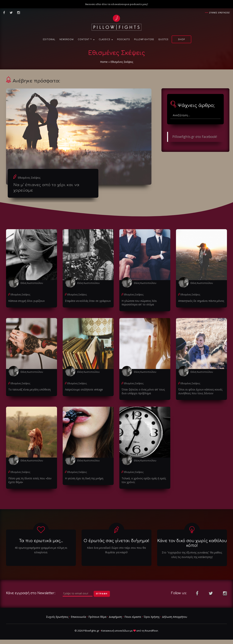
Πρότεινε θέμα (97, 617)
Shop (181, 40)
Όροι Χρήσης (152, 617)
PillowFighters (144, 40)
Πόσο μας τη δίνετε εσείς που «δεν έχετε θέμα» (30, 480)
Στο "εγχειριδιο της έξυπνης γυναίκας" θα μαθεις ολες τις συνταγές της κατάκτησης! (192, 555)
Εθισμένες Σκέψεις (29, 178)
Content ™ (86, 40)
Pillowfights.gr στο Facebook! (195, 137)
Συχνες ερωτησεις (219, 13)
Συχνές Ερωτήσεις (57, 617)
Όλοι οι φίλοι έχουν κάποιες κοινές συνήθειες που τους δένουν (200, 391)
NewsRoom (67, 40)
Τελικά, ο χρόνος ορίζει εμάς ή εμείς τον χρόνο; (144, 480)
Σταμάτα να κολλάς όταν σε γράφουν (88, 301)
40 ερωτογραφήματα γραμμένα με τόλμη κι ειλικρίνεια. (41, 550)
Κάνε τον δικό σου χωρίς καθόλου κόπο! (192, 543)
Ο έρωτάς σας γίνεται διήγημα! (116, 541)
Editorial (49, 40)
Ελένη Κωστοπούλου (32, 283)
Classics (106, 40)
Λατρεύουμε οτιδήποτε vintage (84, 389)
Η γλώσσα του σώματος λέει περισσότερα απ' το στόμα (139, 303)
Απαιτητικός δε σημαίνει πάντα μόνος (201, 301)
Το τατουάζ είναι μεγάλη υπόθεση (29, 389)
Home (104, 62)
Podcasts (123, 40)
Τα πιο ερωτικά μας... (41, 541)
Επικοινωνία (78, 617)
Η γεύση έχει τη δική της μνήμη (84, 478)
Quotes (163, 40)
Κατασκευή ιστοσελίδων (115, 631)
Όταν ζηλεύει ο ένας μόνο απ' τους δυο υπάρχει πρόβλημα (143, 391)
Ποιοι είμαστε (133, 617)
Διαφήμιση (115, 617)
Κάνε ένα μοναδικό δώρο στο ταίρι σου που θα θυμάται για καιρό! (116, 550)
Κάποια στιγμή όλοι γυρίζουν (27, 301)
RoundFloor (151, 631)
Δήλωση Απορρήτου (175, 617)
